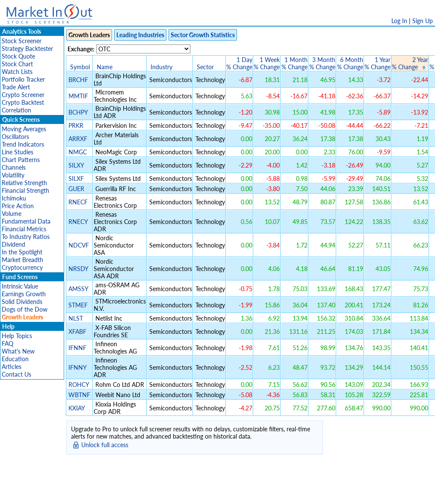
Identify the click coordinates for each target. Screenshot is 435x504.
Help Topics (17, 336)
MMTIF (78, 96)
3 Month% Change (322, 63)
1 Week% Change (267, 63)
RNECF (78, 202)
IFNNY (77, 367)
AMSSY (78, 289)
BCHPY (78, 112)
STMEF (78, 305)
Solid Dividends (22, 302)
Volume (12, 214)
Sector (205, 67)
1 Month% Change (294, 63)
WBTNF (79, 395)
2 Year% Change (410, 63)
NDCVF (79, 245)
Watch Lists (17, 72)
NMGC (78, 152)
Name (105, 67)
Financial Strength (25, 190)
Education (15, 359)
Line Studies (18, 152)
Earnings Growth (24, 294)
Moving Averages (24, 129)
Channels (14, 167)
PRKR (76, 125)
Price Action (18, 206)
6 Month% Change (350, 63)
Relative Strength (24, 183)
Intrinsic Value (20, 286)
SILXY (76, 165)
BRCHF (78, 80)
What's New (18, 351)
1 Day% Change (239, 63)
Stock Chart (17, 64)
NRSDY (78, 269)
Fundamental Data (26, 221)
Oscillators (15, 137)
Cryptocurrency (22, 267)
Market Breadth (22, 260)
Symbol (80, 67)
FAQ (7, 343)
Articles (12, 367)
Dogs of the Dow (25, 309)
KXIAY (77, 408)
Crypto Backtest (23, 102)
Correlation (16, 110)
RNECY (78, 222)
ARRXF (78, 139)
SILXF (76, 178)
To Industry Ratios (26, 237)
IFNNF (77, 348)
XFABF (77, 332)
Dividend (13, 244)
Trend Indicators (23, 144)
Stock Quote (18, 56)
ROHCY (79, 385)
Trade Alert (16, 87)
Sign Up (423, 21)
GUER (76, 189)
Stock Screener (22, 41)
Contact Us (16, 374)
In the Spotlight (22, 252)
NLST (76, 318)
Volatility (13, 175)
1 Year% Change (377, 63)
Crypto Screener (23, 95)
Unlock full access (105, 445)
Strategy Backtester (27, 49)
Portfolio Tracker (23, 79)
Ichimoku (14, 198)
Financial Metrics (24, 229)
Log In (399, 21)
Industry (161, 67)
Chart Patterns (21, 160)
